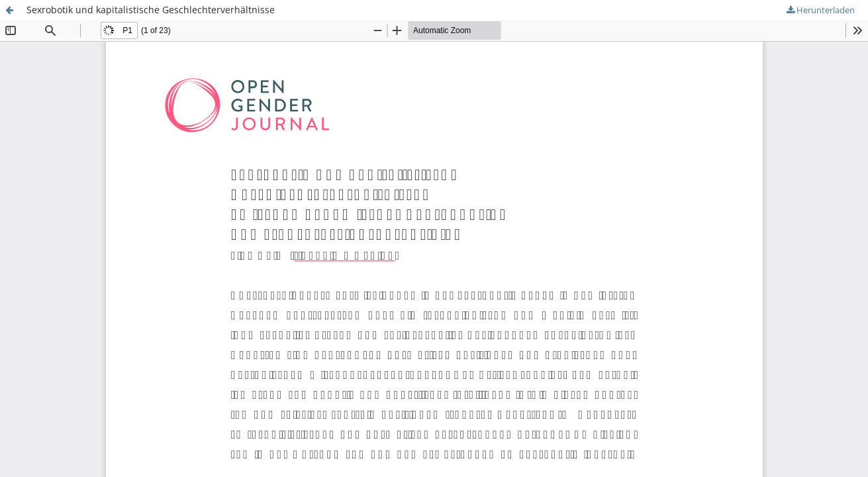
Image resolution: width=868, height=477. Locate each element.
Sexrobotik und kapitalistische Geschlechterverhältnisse (151, 10)
